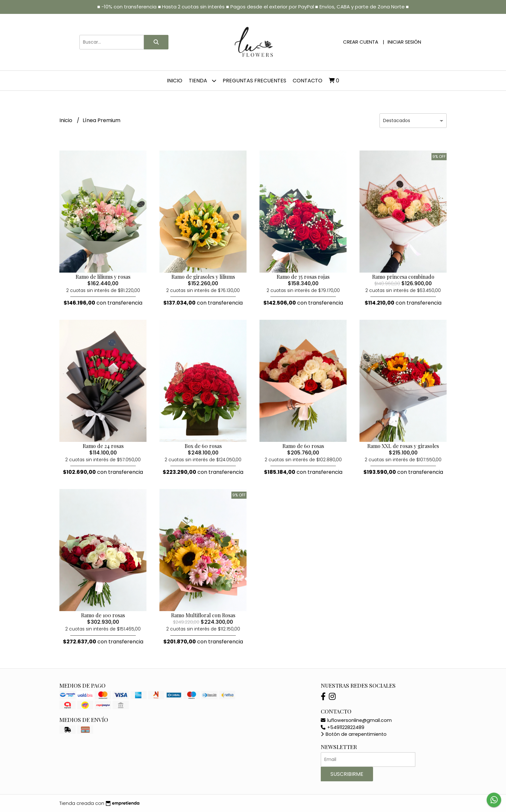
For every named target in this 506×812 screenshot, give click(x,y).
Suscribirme (347, 774)
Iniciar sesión (404, 42)
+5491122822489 (343, 727)
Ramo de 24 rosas (103, 446)
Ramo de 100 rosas (103, 615)
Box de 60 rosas (203, 446)
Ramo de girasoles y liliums (203, 277)
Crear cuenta (361, 42)
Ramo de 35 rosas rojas (303, 277)
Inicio (175, 81)
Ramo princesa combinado (403, 277)
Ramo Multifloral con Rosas (203, 615)
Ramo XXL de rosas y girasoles (403, 446)
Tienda (202, 81)
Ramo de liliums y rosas (103, 277)
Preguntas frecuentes (254, 81)
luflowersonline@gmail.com (356, 720)
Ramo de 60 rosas (303, 446)
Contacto (308, 81)
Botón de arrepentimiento (354, 734)
